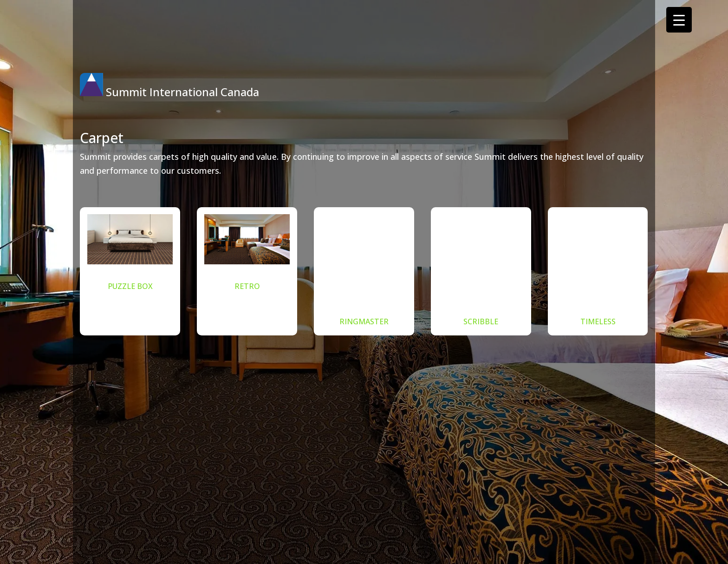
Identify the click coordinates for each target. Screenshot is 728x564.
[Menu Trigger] (679, 20)
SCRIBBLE (481, 321)
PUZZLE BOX (130, 286)
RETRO (247, 286)
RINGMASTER (364, 321)
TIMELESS (598, 321)
